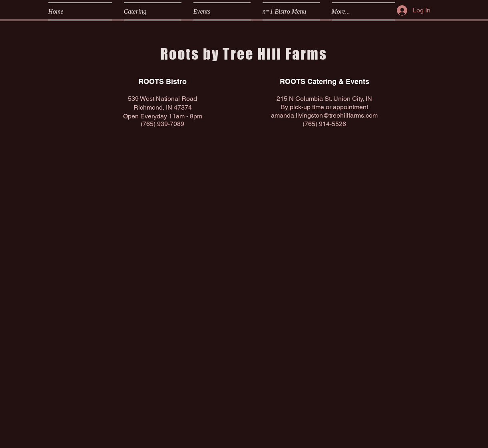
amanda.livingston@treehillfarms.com (324, 115)
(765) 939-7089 (162, 124)
